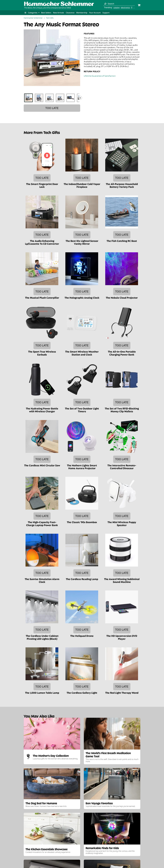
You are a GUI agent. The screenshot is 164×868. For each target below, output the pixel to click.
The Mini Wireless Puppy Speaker (122, 523)
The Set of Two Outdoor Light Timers (82, 410)
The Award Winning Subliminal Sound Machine (122, 580)
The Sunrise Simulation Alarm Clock (42, 580)
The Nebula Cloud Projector (122, 297)
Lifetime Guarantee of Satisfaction (100, 76)
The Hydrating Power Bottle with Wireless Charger (42, 410)
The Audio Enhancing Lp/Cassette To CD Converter (42, 242)
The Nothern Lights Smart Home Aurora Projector (82, 467)
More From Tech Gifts (42, 132)
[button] (25, 13)
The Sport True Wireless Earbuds (42, 353)
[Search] (105, 4)
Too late (52, 108)
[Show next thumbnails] (80, 98)
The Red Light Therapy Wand (122, 693)
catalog (116, 8)
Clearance (70, 13)
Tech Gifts (50, 18)
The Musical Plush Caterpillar (42, 297)
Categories (34, 13)
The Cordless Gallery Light (82, 693)
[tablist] (52, 98)
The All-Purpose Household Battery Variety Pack (122, 185)
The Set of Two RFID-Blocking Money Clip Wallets (122, 410)
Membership (82, 13)
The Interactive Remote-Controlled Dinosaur (122, 467)
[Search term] (119, 4)
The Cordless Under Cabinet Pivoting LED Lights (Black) (42, 637)
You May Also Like (39, 716)
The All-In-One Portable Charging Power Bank (122, 353)
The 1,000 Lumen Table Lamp (42, 693)
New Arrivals (59, 13)
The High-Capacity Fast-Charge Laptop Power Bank (42, 523)
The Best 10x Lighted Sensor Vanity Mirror (82, 242)
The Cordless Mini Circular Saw (42, 465)
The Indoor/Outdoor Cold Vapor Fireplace (82, 185)
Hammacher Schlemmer (33, 18)
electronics (125, 8)
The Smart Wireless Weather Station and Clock (82, 353)
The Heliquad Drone (82, 636)
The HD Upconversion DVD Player (122, 637)
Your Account (95, 13)
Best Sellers (46, 13)
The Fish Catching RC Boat (122, 241)
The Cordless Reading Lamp (82, 579)
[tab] (28, 98)
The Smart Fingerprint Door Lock (42, 185)
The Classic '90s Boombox (82, 522)
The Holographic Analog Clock (82, 297)
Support (106, 13)
